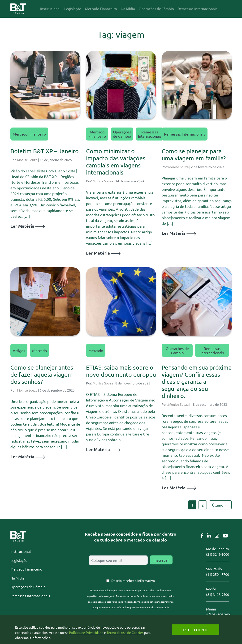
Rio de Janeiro (218, 549)
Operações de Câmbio (122, 134)
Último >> (220, 505)
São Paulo (214, 569)
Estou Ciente (196, 630)
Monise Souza (27, 160)
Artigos (19, 350)
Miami (211, 609)
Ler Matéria (28, 226)
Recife (211, 589)
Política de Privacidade (124, 602)
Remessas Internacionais (150, 134)
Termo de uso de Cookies (125, 632)
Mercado (39, 350)
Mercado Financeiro (29, 134)
